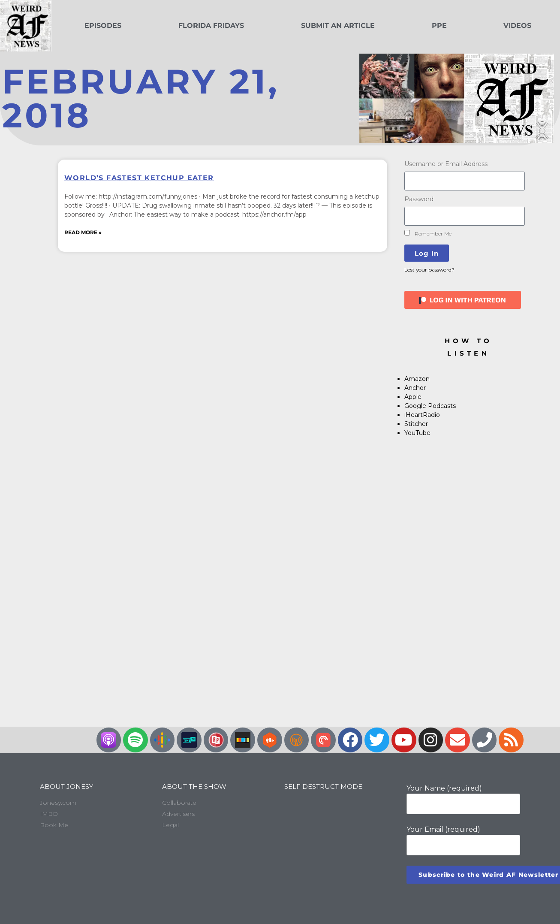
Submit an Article (338, 26)
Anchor (415, 388)
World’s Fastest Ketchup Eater (139, 178)
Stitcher (416, 424)
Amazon (417, 379)
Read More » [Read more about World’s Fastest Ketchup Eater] (83, 232)
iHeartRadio (422, 415)
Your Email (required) (463, 840)
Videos (517, 26)
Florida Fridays (211, 26)
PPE (439, 26)
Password (419, 199)
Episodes (103, 26)
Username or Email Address (446, 164)
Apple (413, 397)
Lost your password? (429, 270)
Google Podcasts (430, 406)
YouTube (417, 433)
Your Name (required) (463, 799)
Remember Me (428, 233)
